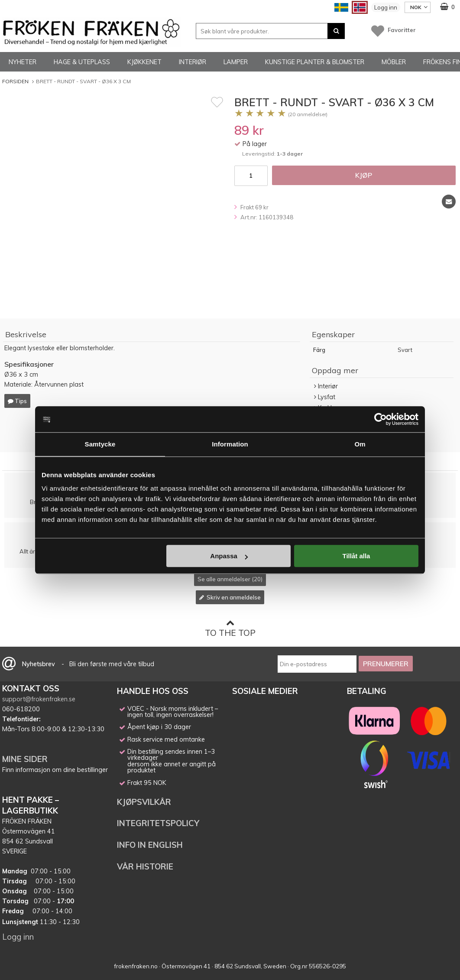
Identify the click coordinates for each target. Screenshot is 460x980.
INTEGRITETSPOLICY (158, 823)
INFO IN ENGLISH (150, 845)
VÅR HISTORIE (145, 866)
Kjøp (364, 175)
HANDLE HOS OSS (153, 691)
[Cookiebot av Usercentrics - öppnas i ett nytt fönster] (381, 419)
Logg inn (386, 7)
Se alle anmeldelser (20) (230, 579)
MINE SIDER (25, 759)
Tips (17, 401)
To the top (230, 628)
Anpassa (229, 556)
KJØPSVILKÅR (144, 802)
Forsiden (15, 81)
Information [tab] (230, 444)
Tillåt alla (356, 556)
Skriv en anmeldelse (230, 597)
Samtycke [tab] (100, 444)
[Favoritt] (217, 102)
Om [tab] (360, 444)
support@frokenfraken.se (39, 699)
